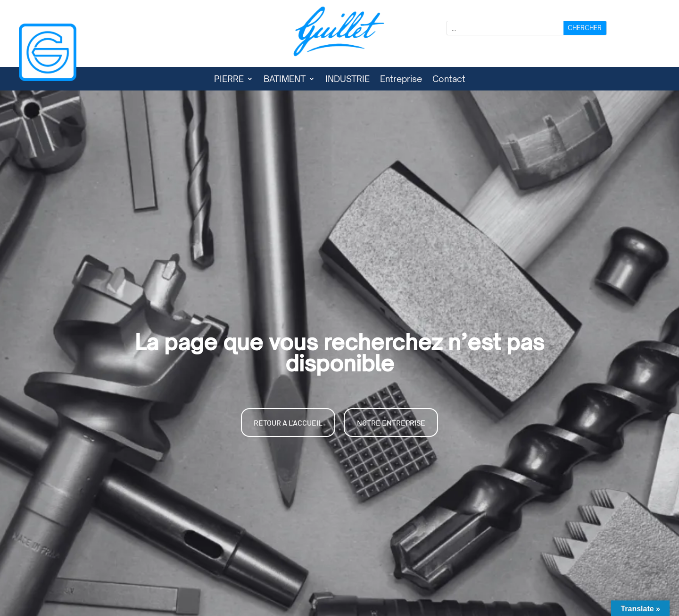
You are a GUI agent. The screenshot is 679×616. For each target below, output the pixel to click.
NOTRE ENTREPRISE (391, 423)
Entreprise (401, 80)
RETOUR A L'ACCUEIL (288, 423)
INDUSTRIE (348, 80)
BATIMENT (285, 80)
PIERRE (229, 80)
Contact (449, 80)
